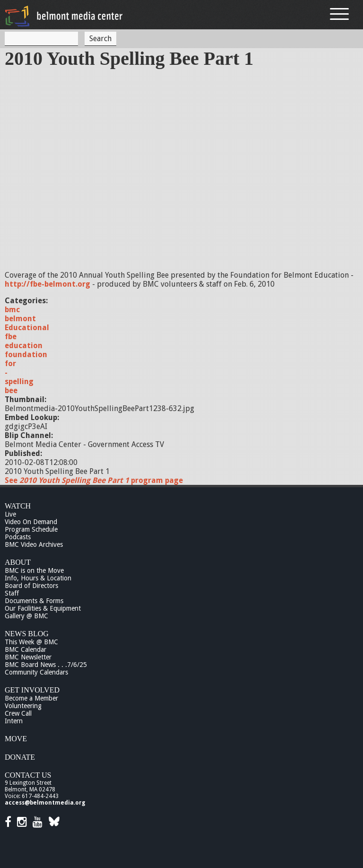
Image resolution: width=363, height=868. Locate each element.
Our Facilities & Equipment (43, 608)
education (24, 346)
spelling (19, 381)
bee (11, 390)
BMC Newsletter (28, 657)
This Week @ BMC (31, 642)
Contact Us (28, 775)
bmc (12, 310)
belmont (20, 319)
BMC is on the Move (34, 570)
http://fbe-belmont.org (48, 284)
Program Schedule (31, 529)
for (10, 364)
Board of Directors (31, 586)
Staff (12, 593)
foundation (26, 355)
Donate (20, 757)
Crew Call (18, 713)
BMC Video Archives (34, 544)
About (18, 562)
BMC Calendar (26, 649)
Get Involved (32, 690)
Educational (27, 328)
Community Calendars (36, 672)
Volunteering (23, 706)
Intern (14, 721)
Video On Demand (31, 522)
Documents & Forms (34, 601)
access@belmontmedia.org (45, 803)
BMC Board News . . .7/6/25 (46, 665)
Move (16, 739)
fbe (11, 337)
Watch (18, 506)
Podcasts (18, 537)
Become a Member (31, 698)
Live (10, 514)
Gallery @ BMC (26, 616)
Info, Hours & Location (38, 578)
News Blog (27, 634)
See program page (94, 480)
